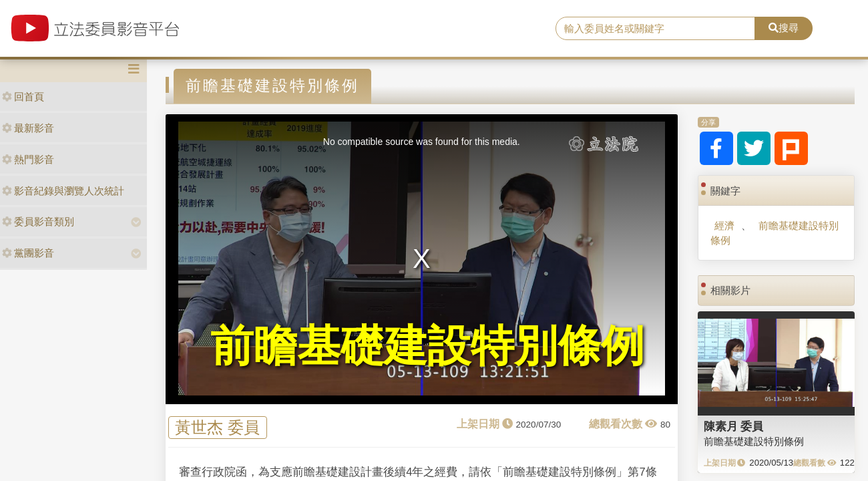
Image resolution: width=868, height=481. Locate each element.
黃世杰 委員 (217, 427)
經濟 (724, 225)
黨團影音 (28, 253)
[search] (655, 29)
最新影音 (28, 128)
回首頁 (23, 97)
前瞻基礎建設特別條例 (774, 232)
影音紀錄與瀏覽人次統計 (63, 191)
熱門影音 (28, 159)
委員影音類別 (38, 221)
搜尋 (784, 28)
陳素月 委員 (734, 426)
